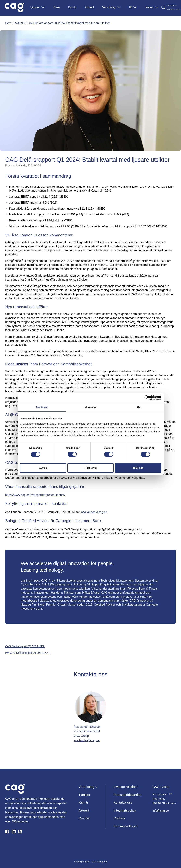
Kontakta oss (173, 9)
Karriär (72, 7)
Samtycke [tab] (42, 407)
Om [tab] (139, 407)
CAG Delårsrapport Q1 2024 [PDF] (25, 646)
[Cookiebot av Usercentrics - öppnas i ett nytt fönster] (147, 398)
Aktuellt (89, 7)
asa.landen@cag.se (94, 512)
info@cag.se (161, 811)
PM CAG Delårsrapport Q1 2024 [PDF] (28, 653)
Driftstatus (172, 6)
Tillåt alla (138, 468)
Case (57, 7)
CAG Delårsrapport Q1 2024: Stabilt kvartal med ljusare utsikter (69, 23)
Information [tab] (91, 407)
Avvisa (43, 468)
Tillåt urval (91, 468)
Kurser (152, 7)
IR (133, 7)
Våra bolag (111, 7)
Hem (8, 23)
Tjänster (37, 7)
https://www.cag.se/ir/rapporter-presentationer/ (35, 495)
